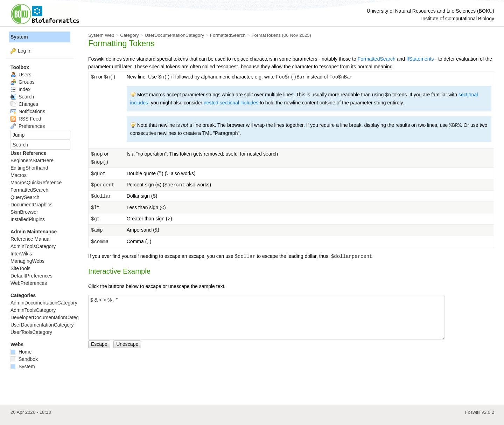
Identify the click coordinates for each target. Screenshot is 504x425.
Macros (19, 175)
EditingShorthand (29, 168)
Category (129, 35)
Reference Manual (30, 239)
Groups (23, 82)
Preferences (28, 126)
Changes (24, 104)
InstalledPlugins (28, 219)
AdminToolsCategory (33, 246)
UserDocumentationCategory (174, 35)
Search (22, 97)
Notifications (28, 111)
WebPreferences (29, 283)
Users (21, 75)
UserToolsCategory (31, 332)
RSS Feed (26, 119)
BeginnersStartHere (32, 160)
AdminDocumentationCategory (44, 303)
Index (20, 89)
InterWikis (21, 254)
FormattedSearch (228, 35)
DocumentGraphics (31, 205)
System (19, 37)
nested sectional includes (231, 103)
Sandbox (24, 359)
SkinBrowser (24, 212)
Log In (25, 51)
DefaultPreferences (31, 276)
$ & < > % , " (266, 317)
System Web (101, 35)
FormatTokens (266, 35)
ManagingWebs (27, 261)
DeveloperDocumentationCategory (48, 317)
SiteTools (20, 268)
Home (21, 352)
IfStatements (420, 59)
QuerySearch (25, 197)
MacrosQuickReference (36, 183)
